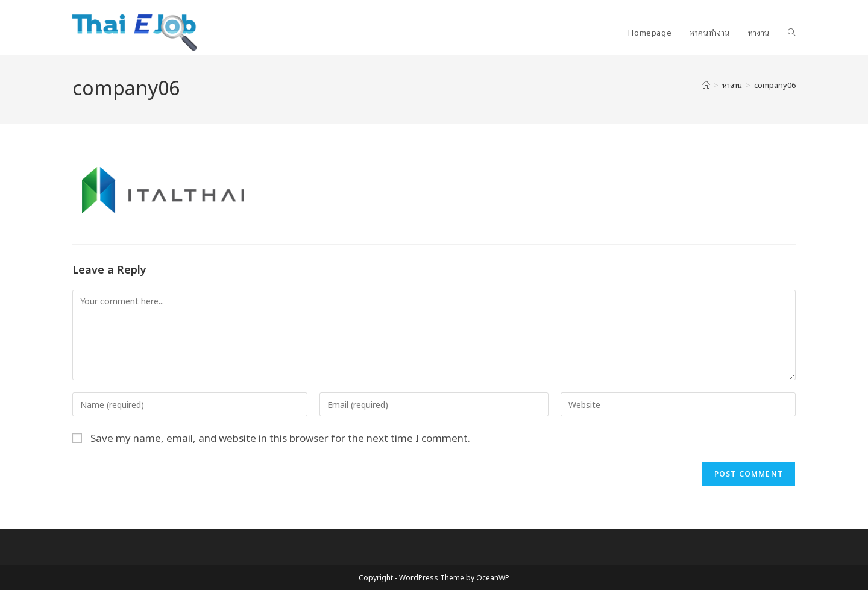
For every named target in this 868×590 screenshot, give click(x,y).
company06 (775, 85)
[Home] (706, 85)
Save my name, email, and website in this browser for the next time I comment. (280, 437)
